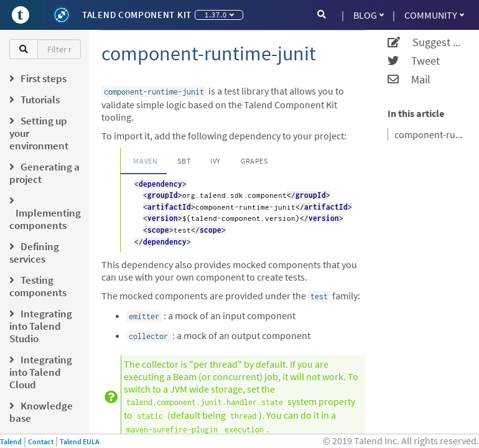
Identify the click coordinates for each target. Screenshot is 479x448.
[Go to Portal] (21, 15)
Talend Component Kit (137, 15)
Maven (145, 161)
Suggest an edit (426, 42)
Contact (41, 441)
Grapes (254, 161)
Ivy (216, 161)
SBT (184, 161)
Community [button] (434, 15)
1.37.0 (219, 15)
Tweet (414, 61)
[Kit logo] (62, 15)
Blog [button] (369, 15)
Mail (409, 80)
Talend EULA (80, 441)
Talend (11, 441)
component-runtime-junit (429, 134)
